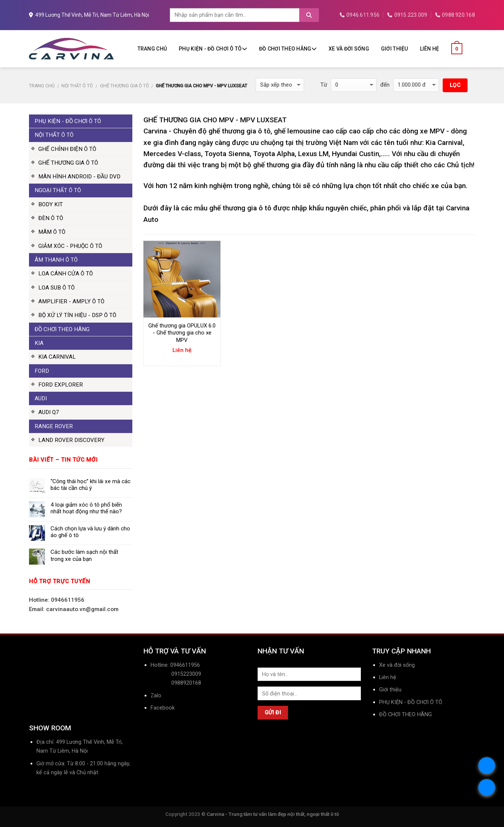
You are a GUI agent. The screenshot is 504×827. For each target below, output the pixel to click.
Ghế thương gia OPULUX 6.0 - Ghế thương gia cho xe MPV (182, 333)
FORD (42, 371)
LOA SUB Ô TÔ (56, 288)
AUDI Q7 (49, 412)
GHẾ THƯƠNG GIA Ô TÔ (125, 86)
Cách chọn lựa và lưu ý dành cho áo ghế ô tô (90, 532)
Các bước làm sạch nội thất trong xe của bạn (84, 555)
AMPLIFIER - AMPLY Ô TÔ (71, 301)
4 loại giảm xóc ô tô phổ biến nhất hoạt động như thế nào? (86, 508)
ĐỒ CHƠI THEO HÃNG (288, 49)
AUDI (41, 398)
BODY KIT (51, 204)
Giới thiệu (395, 49)
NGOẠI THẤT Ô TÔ (58, 190)
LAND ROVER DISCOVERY (71, 440)
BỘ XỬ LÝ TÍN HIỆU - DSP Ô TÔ (77, 315)
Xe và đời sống (349, 49)
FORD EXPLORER (61, 385)
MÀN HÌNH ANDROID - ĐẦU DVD (79, 177)
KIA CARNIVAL (57, 357)
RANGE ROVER (54, 426)
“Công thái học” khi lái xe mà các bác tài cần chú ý (91, 485)
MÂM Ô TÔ (52, 232)
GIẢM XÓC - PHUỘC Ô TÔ (70, 246)
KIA (39, 343)
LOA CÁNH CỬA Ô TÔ (66, 274)
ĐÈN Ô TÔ (51, 218)
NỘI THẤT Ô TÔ (77, 86)
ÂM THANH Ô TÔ (56, 260)
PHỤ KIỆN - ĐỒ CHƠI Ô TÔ (213, 49)
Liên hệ (430, 49)
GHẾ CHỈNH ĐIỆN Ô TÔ (67, 149)
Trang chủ (152, 49)
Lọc (455, 85)
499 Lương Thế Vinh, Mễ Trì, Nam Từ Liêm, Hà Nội (89, 15)
